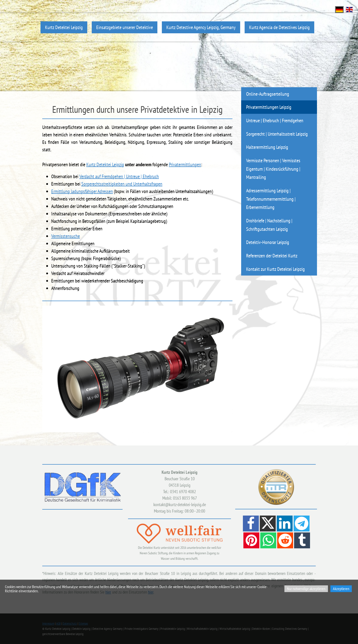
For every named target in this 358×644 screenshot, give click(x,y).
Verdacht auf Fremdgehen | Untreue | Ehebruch (119, 176)
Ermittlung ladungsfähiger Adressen (82, 191)
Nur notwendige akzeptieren (306, 589)
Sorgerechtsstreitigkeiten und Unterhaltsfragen (122, 184)
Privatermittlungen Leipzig (269, 107)
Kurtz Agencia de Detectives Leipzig (279, 27)
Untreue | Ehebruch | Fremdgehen (275, 120)
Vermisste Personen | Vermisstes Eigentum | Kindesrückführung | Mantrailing (273, 169)
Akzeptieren (341, 589)
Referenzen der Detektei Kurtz (272, 256)
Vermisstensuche (66, 236)
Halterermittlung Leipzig (267, 147)
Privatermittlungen (185, 164)
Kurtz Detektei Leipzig (64, 27)
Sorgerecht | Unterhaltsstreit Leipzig (277, 134)
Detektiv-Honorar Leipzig (268, 242)
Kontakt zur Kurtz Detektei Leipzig (275, 269)
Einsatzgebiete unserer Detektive (125, 27)
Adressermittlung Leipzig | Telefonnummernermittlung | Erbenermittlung (271, 199)
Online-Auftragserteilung (268, 94)
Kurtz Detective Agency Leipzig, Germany (201, 27)
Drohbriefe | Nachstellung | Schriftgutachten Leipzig (269, 225)
